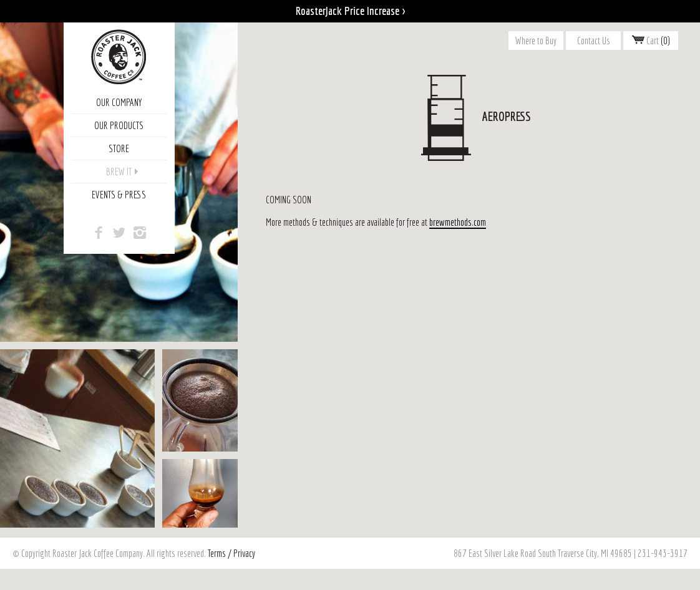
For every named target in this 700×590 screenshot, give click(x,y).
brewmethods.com (458, 222)
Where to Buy (536, 41)
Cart (651, 41)
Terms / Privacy (231, 553)
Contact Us (594, 41)
